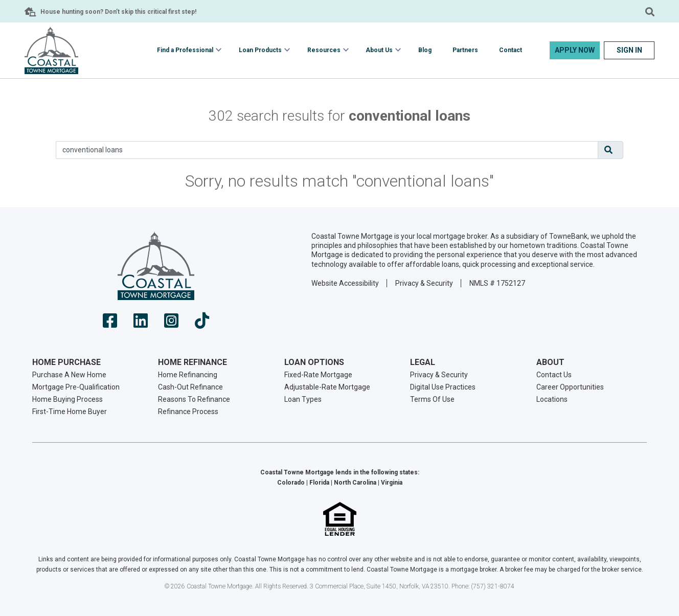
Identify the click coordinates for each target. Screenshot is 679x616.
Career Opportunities (570, 387)
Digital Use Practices (443, 387)
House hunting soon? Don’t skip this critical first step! (118, 12)
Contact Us (554, 375)
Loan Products (260, 50)
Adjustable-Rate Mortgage (327, 387)
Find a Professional (185, 50)
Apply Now (575, 50)
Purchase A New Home (69, 375)
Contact (511, 50)
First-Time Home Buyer (70, 412)
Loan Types (303, 399)
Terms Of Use (432, 399)
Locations (552, 399)
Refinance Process (188, 412)
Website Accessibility (345, 283)
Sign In (629, 50)
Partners (465, 50)
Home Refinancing (188, 375)
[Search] (327, 150)
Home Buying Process (67, 399)
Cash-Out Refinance (190, 387)
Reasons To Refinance (194, 399)
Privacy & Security (424, 283)
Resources (324, 50)
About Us (379, 50)
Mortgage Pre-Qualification (76, 387)
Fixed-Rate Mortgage (318, 375)
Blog (425, 50)
